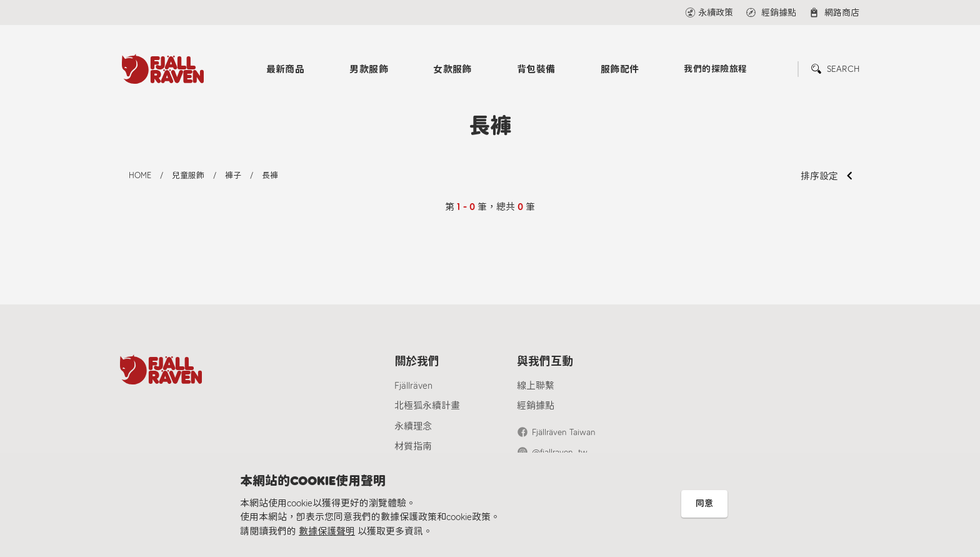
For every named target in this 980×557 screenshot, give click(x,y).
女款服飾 (452, 69)
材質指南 (413, 446)
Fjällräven (413, 386)
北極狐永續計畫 (427, 406)
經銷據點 (536, 406)
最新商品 (286, 69)
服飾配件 (620, 69)
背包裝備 (536, 69)
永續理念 (413, 426)
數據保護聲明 (327, 531)
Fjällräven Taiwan (564, 432)
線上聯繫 (536, 386)
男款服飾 (369, 69)
